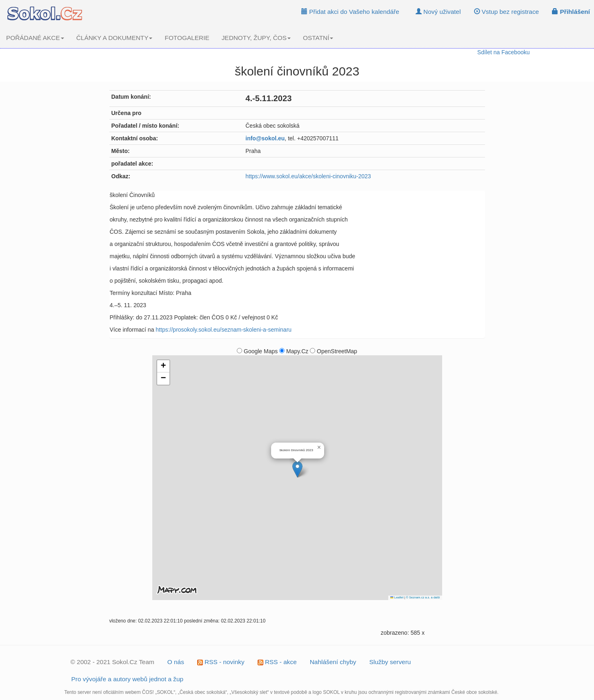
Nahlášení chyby (333, 662)
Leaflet (397, 597)
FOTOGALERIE (187, 38)
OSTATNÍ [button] (318, 38)
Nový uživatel (438, 12)
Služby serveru (390, 662)
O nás (176, 662)
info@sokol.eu (265, 138)
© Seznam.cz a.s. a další (423, 597)
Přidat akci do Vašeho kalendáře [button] (350, 12)
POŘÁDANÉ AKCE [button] (35, 38)
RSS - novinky (221, 662)
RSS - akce (277, 662)
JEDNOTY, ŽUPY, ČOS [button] (256, 38)
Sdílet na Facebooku (503, 52)
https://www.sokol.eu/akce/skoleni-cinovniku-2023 (308, 176)
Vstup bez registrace (507, 12)
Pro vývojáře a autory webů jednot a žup (128, 679)
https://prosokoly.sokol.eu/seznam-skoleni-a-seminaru (224, 330)
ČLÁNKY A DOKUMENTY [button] (115, 38)
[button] (297, 469)
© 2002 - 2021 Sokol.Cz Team (112, 662)
